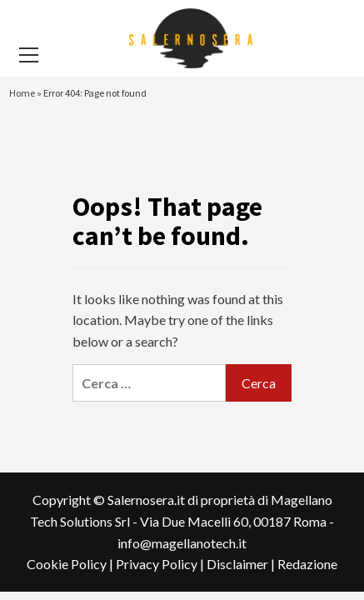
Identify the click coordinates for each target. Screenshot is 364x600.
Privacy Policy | (161, 564)
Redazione (307, 564)
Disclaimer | (242, 564)
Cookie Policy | (71, 564)
